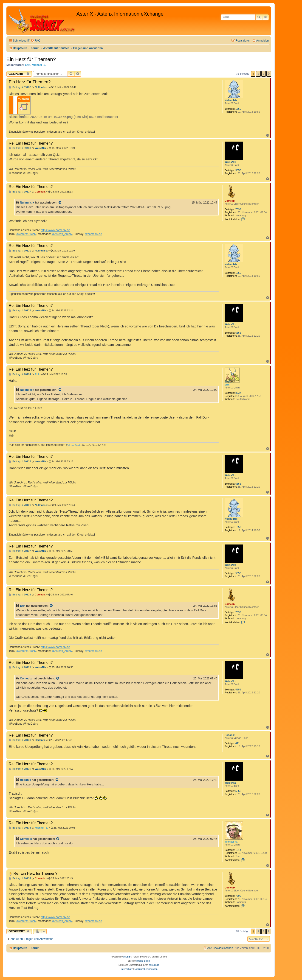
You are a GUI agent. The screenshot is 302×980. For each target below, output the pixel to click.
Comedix (230, 201)
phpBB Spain (143, 961)
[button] (269, 74)
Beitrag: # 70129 (20, 667)
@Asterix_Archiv (62, 234)
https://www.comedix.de (55, 230)
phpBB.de (154, 965)
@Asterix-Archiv (26, 234)
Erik (28, 65)
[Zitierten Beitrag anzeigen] (60, 203)
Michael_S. (39, 65)
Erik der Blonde (74, 445)
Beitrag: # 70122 (20, 311)
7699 (238, 209)
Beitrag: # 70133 (20, 828)
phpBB (127, 957)
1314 (238, 850)
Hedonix (230, 735)
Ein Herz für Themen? (31, 59)
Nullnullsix (231, 100)
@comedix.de (93, 234)
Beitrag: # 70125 (20, 462)
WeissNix (230, 162)
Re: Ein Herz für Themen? (31, 143)
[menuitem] (35, 41)
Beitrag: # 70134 (20, 878)
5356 (238, 170)
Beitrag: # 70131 (20, 769)
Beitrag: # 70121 (20, 251)
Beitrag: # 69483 (20, 148)
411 (237, 743)
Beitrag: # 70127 (20, 551)
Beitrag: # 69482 (20, 87)
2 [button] (258, 74)
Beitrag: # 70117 (20, 192)
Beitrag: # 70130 (20, 740)
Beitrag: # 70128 (20, 595)
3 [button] (264, 74)
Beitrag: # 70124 (20, 374)
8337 (238, 393)
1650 (238, 109)
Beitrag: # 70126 (20, 505)
